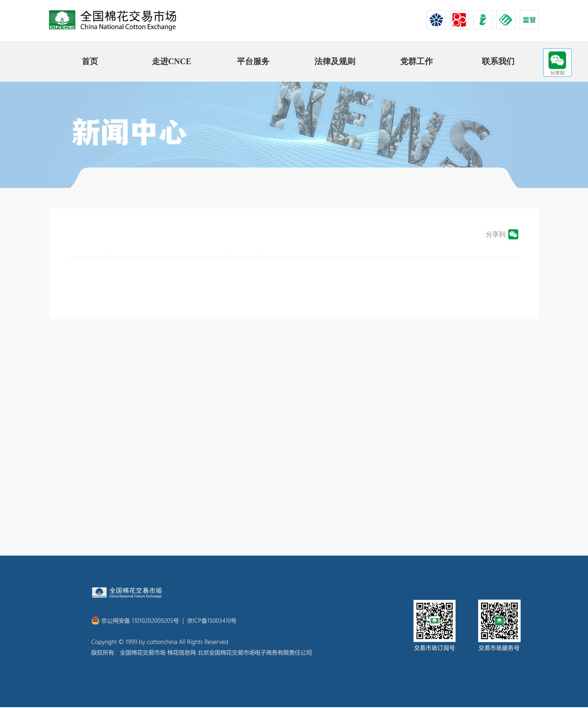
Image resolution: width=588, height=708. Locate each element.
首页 (90, 61)
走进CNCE (172, 61)
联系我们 (498, 61)
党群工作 (416, 61)
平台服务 (253, 61)
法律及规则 (335, 61)
